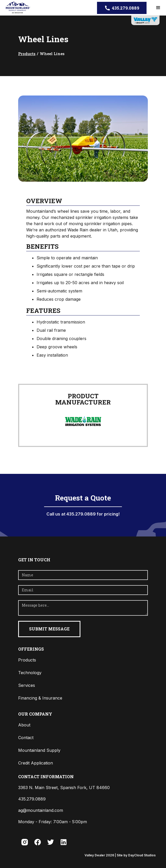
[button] (158, 8)
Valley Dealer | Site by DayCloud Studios (120, 855)
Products (27, 54)
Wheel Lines (52, 54)
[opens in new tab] (145, 20)
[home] (16, 8)
